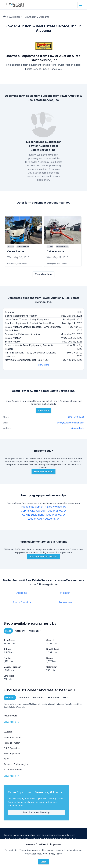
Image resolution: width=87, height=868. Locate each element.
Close (43, 862)
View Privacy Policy (52, 854)
